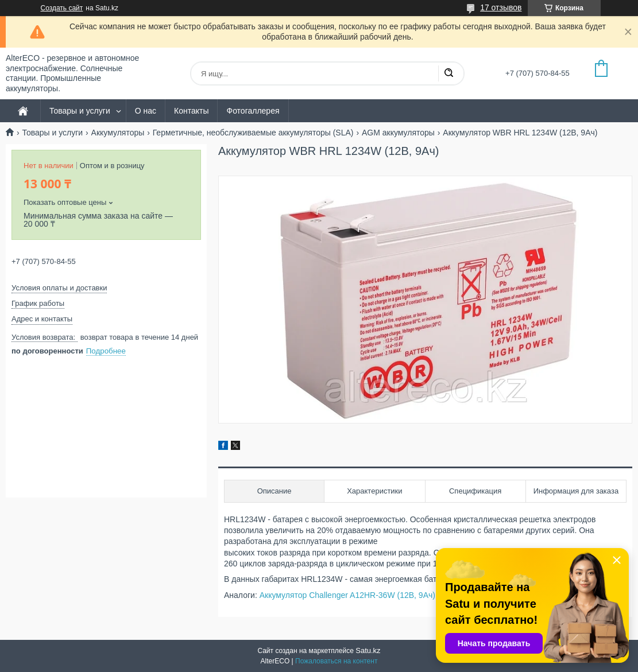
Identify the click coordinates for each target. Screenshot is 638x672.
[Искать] (448, 73)
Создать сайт (62, 8)
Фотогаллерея (253, 111)
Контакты (191, 111)
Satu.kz (368, 650)
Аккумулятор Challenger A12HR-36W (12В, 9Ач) (347, 595)
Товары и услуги (80, 111)
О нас (146, 111)
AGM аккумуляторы (398, 133)
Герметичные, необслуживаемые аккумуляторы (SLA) (253, 133)
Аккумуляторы (118, 133)
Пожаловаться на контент (336, 661)
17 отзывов (501, 7)
